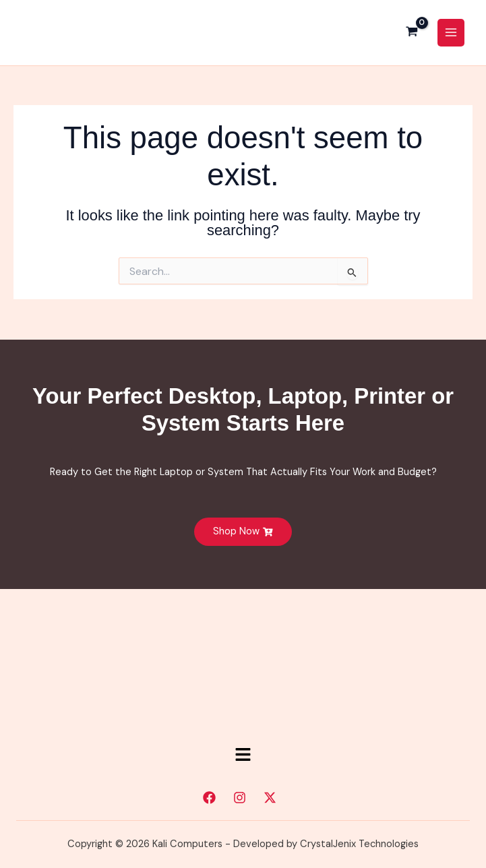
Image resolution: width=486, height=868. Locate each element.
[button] (243, 756)
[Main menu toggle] (451, 33)
